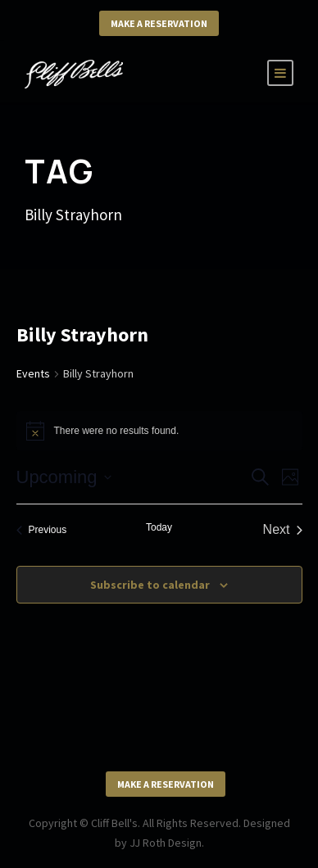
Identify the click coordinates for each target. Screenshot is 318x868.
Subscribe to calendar (150, 585)
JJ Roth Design (166, 843)
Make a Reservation (159, 23)
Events (33, 373)
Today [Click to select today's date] (159, 527)
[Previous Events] (42, 530)
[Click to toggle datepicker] (64, 477)
